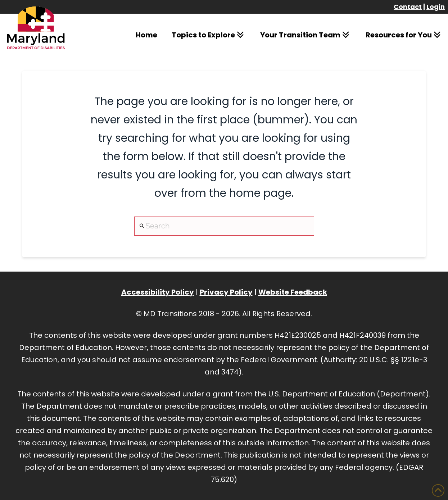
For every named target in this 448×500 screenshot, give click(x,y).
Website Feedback (293, 292)
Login (436, 7)
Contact (408, 7)
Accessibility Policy (158, 292)
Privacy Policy (226, 292)
